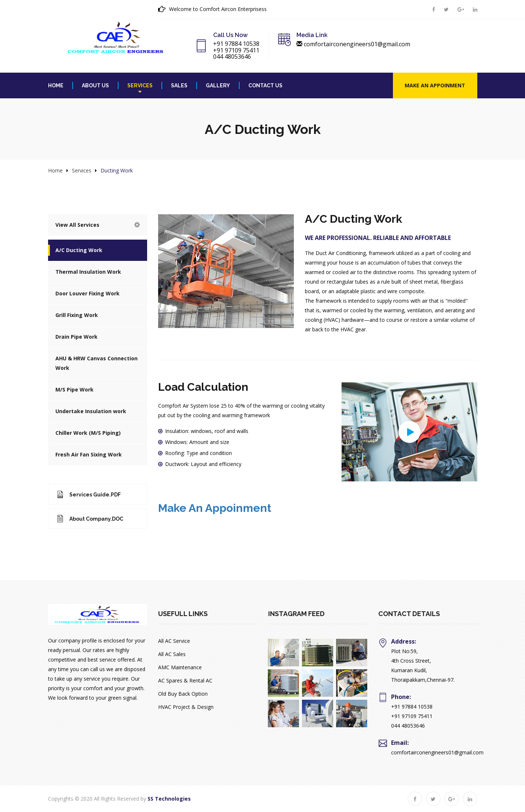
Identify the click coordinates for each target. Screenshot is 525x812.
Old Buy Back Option (183, 694)
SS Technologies (169, 799)
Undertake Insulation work (91, 411)
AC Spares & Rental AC (185, 680)
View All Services (98, 225)
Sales (179, 85)
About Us (95, 85)
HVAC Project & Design (186, 707)
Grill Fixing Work (77, 315)
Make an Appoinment (435, 85)
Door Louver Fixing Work (87, 293)
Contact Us (265, 85)
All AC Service (174, 641)
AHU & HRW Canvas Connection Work (96, 363)
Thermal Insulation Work (88, 272)
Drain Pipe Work (76, 337)
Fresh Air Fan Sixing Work (89, 454)
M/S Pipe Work (74, 389)
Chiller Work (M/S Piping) (88, 433)
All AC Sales (172, 654)
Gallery (218, 85)
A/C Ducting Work (79, 250)
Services (140, 85)
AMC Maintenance (180, 667)
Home (56, 85)
